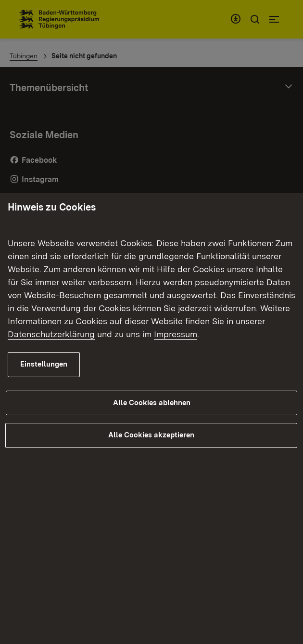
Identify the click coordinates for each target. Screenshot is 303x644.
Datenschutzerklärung (51, 334)
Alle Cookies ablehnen (152, 403)
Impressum (176, 334)
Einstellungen (44, 364)
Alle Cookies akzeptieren (151, 435)
